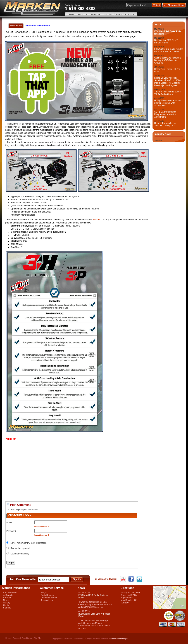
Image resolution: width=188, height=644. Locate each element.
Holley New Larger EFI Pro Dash (167, 70)
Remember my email (21, 548)
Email (9, 522)
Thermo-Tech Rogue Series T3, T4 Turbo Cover (167, 93)
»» (102, 607)
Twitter (140, 579)
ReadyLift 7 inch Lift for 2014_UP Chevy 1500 (165, 124)
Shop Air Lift (16, 26)
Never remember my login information (29, 543)
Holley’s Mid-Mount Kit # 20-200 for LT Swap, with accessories (168, 103)
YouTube (124, 579)
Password (11, 531)
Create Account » (41, 526)
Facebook (132, 579)
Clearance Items (174, 5)
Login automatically (20, 554)
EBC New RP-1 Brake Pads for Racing (168, 33)
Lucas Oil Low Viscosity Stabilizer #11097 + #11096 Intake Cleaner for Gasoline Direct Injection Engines (167, 82)
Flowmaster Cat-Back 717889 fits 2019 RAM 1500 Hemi (168, 50)
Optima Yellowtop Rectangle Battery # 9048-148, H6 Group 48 (168, 60)
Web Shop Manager (119, 639)
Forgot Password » (42, 535)
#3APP (96, 220)
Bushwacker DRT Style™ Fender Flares (166, 41)
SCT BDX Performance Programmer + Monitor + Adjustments (166, 114)
